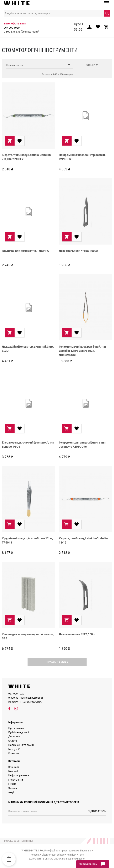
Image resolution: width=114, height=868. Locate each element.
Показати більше (57, 662)
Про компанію (17, 728)
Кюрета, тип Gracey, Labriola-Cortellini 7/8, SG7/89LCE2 (27, 157)
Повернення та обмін (21, 745)
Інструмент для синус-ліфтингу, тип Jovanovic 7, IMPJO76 (82, 445)
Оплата (13, 741)
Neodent (13, 771)
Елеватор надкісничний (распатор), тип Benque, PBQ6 (28, 445)
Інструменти (16, 780)
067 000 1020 (12, 28)
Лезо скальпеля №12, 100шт (78, 634)
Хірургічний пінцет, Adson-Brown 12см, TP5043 (27, 540)
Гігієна (12, 784)
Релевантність (39, 65)
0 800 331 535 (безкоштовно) (22, 32)
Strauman (14, 767)
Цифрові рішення (19, 775)
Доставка (14, 737)
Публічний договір (19, 732)
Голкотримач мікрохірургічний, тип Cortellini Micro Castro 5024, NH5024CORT (82, 351)
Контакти (14, 753)
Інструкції (14, 749)
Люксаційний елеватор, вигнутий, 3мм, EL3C (28, 349)
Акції (11, 792)
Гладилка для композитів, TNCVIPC (25, 251)
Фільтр (92, 65)
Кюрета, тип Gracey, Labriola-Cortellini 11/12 (84, 540)
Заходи (13, 788)
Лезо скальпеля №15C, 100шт (79, 251)
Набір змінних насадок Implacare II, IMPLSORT (82, 157)
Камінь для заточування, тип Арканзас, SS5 (28, 636)
